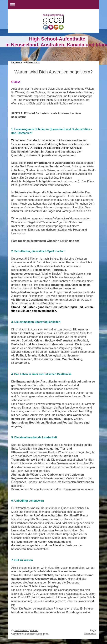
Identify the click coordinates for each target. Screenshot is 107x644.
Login (93, 630)
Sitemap (34, 630)
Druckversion (20, 630)
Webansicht (90, 634)
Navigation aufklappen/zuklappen (54, 5)
